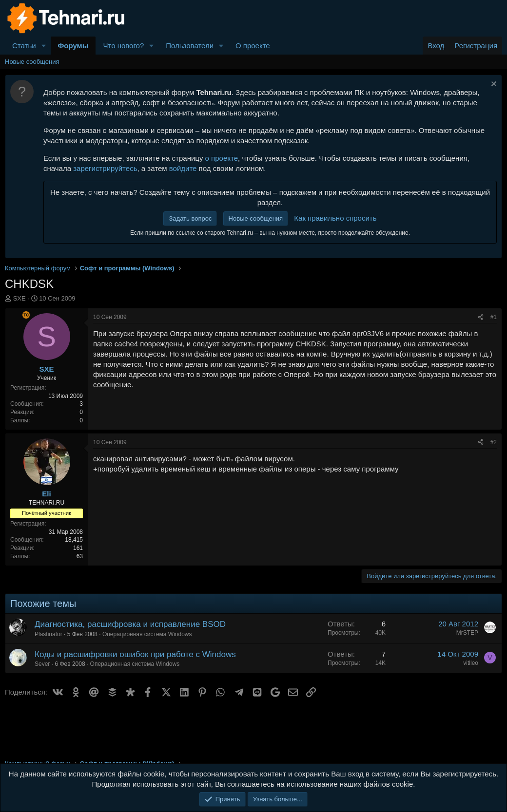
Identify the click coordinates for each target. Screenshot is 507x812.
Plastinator (49, 634)
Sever (42, 664)
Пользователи (190, 46)
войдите (183, 168)
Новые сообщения (32, 62)
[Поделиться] (481, 317)
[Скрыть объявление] (493, 85)
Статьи (24, 46)
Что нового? (123, 46)
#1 (494, 317)
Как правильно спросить (335, 218)
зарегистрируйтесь (105, 168)
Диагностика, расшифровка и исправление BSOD (130, 624)
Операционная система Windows (147, 634)
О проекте (253, 46)
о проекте (222, 158)
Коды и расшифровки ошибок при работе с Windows (135, 654)
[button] (44, 46)
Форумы (73, 46)
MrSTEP (467, 633)
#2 (494, 442)
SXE (19, 298)
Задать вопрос (190, 218)
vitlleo (471, 663)
